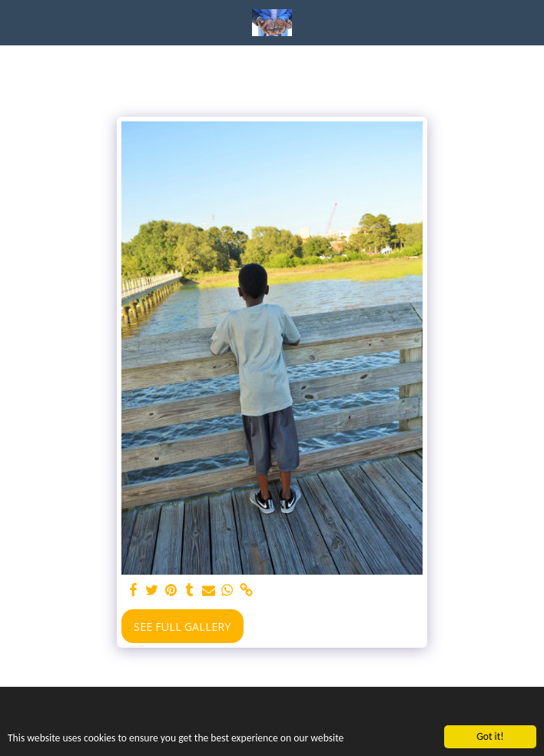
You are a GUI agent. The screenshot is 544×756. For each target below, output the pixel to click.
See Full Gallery (182, 627)
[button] (17, 22)
